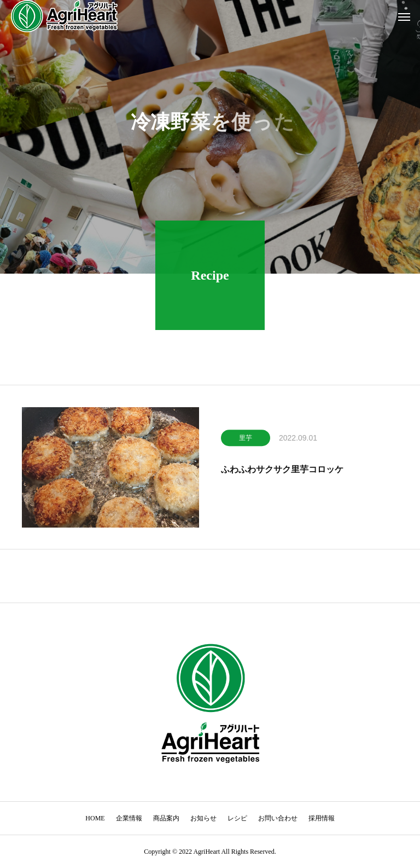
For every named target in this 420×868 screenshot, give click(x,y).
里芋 (246, 440)
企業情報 (129, 818)
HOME (95, 818)
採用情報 (322, 818)
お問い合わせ (278, 818)
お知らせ (203, 818)
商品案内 (166, 818)
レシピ (237, 818)
